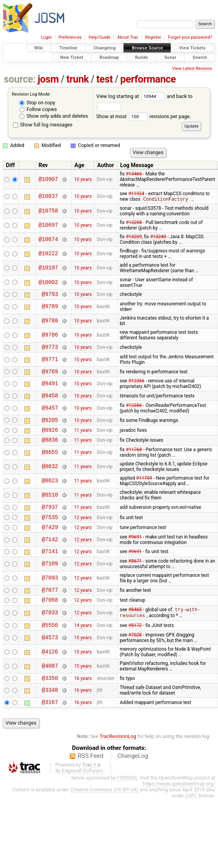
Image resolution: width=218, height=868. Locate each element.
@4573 (50, 655)
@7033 (50, 629)
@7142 (50, 552)
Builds (142, 57)
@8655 (50, 461)
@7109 (50, 577)
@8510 (50, 504)
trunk (77, 79)
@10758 (48, 211)
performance (148, 79)
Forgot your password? (190, 37)
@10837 (48, 197)
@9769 (50, 375)
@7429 (50, 539)
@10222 (48, 254)
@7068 (50, 615)
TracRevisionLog (118, 756)
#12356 (136, 385)
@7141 (50, 564)
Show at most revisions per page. (143, 116)
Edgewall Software (82, 791)
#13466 (134, 174)
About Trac (128, 37)
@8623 (50, 490)
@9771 (50, 362)
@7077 (50, 604)
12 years (83, 528)
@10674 (48, 240)
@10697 (48, 226)
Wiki (39, 48)
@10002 (48, 283)
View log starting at (131, 96)
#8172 (135, 642)
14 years (83, 642)
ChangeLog (133, 776)
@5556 (50, 643)
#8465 (135, 626)
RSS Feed (90, 776)
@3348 (50, 709)
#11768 (134, 458)
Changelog (104, 48)
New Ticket (72, 57)
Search (200, 57)
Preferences (70, 37)
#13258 (134, 223)
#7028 (135, 653)
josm (48, 79)
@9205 (50, 426)
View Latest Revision (192, 69)
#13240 (158, 237)
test (104, 79)
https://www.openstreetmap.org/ (179, 804)
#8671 (135, 574)
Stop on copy (37, 103)
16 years (83, 697)
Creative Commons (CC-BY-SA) (104, 810)
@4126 (50, 669)
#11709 (144, 487)
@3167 (50, 722)
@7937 (50, 517)
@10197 (48, 268)
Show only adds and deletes (54, 116)
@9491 (50, 388)
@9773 (50, 349)
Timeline (68, 48)
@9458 (50, 400)
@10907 (48, 179)
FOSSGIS (127, 798)
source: (20, 79)
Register (153, 37)
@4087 (50, 684)
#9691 (135, 549)
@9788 (50, 323)
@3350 (50, 697)
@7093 (50, 592)
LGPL (191, 816)
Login (46, 37)
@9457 (50, 413)
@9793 (50, 295)
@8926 (50, 437)
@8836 (50, 448)
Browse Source (147, 48)
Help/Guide (100, 37)
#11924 (136, 194)
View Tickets (192, 48)
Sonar (170, 57)
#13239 (134, 237)
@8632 (50, 475)
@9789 (50, 308)
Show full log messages (43, 125)
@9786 (50, 337)
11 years (83, 437)
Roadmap (109, 57)
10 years (83, 179)
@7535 (50, 528)
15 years (83, 655)
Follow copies (38, 109)
